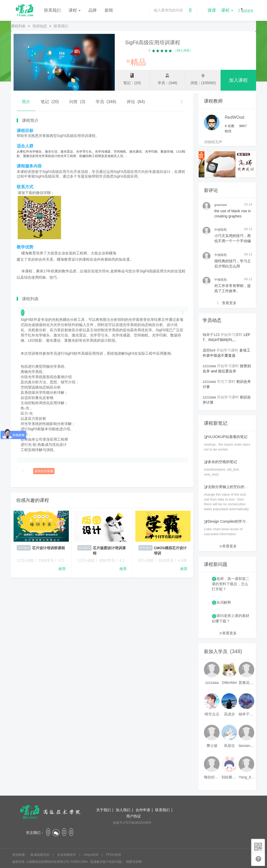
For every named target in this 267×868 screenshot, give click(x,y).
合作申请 (143, 810)
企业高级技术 (67, 855)
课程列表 (18, 26)
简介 (26, 102)
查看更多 (227, 303)
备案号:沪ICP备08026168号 (132, 823)
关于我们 (104, 810)
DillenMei (229, 683)
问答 (77, 102)
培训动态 (40, 26)
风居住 (229, 746)
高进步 (229, 714)
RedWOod (235, 117)
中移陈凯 (221, 230)
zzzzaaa (209, 366)
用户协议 (133, 816)
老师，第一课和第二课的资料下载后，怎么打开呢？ (230, 584)
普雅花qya (247, 683)
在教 (230, 126)
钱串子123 (211, 335)
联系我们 (52, 10)
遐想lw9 (209, 350)
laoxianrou (247, 746)
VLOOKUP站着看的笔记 (226, 437)
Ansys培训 (92, 855)
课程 (75, 10)
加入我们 (123, 810)
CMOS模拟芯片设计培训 (170, 551)
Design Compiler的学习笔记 (228, 521)
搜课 (212, 10)
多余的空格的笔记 (220, 462)
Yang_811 (247, 777)
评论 (136, 102)
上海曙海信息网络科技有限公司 (47, 862)
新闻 (109, 10)
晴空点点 (212, 714)
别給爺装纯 (229, 777)
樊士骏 (212, 746)
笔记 (50, 102)
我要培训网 (134, 862)
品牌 (93, 10)
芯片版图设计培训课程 (109, 551)
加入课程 (238, 80)
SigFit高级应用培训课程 (153, 42)
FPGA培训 (114, 855)
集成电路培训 (40, 855)
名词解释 (224, 602)
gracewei (221, 205)
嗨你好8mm (212, 777)
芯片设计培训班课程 (48, 548)
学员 (106, 102)
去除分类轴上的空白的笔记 (228, 487)
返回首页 (246, 10)
